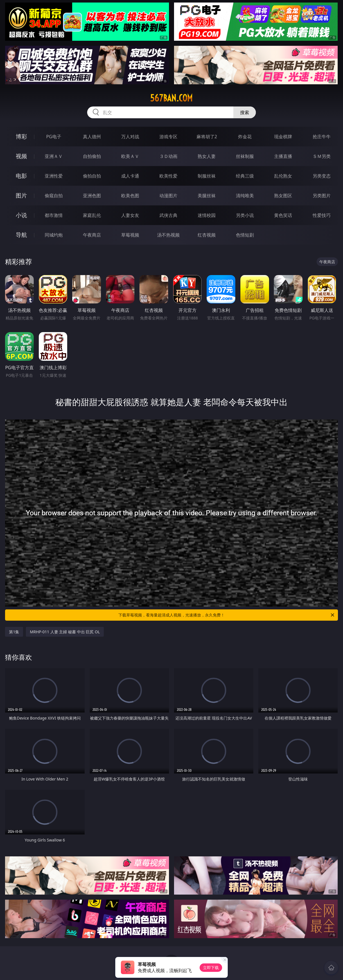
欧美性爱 (168, 176)
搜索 (245, 112)
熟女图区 (283, 196)
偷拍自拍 (92, 176)
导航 (21, 235)
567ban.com (171, 98)
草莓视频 (130, 235)
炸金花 (245, 137)
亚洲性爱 (54, 176)
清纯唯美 (245, 196)
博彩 (21, 136)
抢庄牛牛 (322, 137)
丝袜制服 (245, 156)
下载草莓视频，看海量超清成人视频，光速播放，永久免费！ (227, 615)
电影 (21, 176)
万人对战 (130, 137)
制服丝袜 (207, 176)
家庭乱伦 (92, 215)
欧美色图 (130, 196)
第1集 (14, 632)
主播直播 (283, 156)
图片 (21, 195)
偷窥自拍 (54, 196)
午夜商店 (92, 235)
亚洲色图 (92, 196)
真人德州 (92, 137)
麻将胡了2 (207, 137)
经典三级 (245, 176)
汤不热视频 (168, 235)
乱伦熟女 (283, 176)
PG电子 (54, 137)
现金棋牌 (283, 137)
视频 (21, 156)
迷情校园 (207, 215)
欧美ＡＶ (130, 156)
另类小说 (245, 215)
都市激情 (54, 215)
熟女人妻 (207, 156)
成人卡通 (130, 176)
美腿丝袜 (207, 196)
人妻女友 (130, 215)
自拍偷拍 (92, 156)
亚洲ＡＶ (54, 156)
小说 (21, 215)
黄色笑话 (283, 215)
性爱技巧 (322, 215)
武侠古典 (168, 215)
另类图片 (322, 196)
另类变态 (322, 176)
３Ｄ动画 (168, 156)
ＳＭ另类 (322, 156)
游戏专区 (168, 137)
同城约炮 (54, 235)
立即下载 (211, 967)
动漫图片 (168, 196)
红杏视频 (207, 235)
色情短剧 (245, 235)
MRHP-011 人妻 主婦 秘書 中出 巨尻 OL (65, 632)
